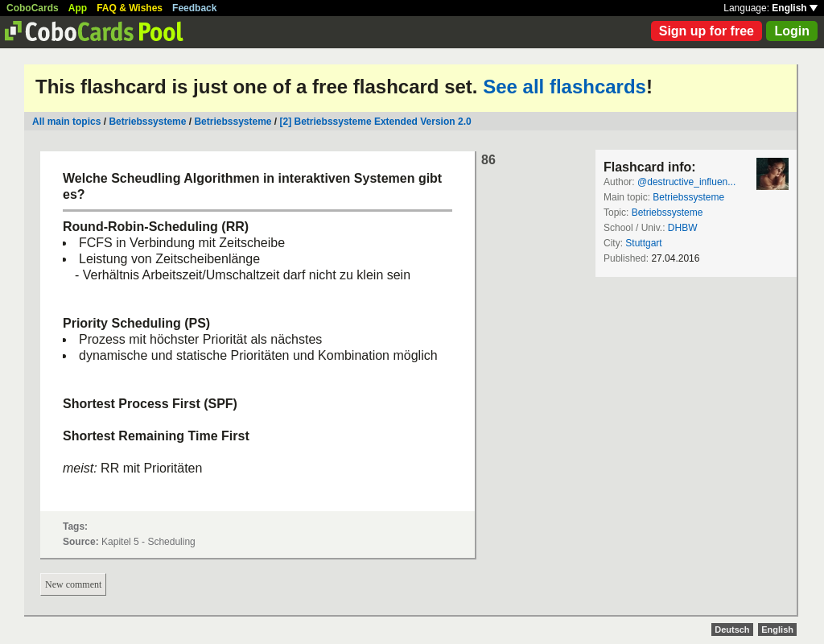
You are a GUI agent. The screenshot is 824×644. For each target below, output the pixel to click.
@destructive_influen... (686, 182)
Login (792, 31)
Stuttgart (643, 243)
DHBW (683, 228)
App (78, 8)
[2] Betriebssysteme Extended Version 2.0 (376, 122)
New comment (73, 584)
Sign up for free (707, 31)
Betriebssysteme (147, 122)
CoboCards (33, 8)
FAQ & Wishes (130, 8)
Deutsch (732, 630)
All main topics (66, 122)
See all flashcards (564, 87)
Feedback (194, 8)
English (795, 8)
